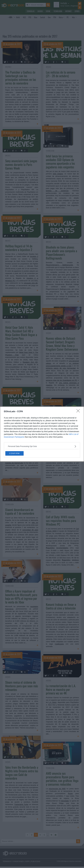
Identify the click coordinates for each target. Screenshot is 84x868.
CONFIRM (14, 453)
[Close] (79, 412)
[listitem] (42, 446)
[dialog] (42, 434)
